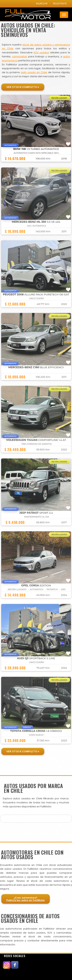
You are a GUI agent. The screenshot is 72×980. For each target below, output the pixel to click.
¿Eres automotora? (26, 899)
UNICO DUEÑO (37, 299)
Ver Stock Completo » (23, 87)
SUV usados (41, 52)
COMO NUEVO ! (37, 735)
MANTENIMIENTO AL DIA (37, 517)
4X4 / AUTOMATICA (36, 226)
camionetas (19, 56)
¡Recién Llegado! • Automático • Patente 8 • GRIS (36, 590)
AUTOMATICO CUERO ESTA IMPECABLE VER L (37, 153)
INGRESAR (42, 4)
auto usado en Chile (34, 72)
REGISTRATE (60, 4)
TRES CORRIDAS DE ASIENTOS (37, 444)
